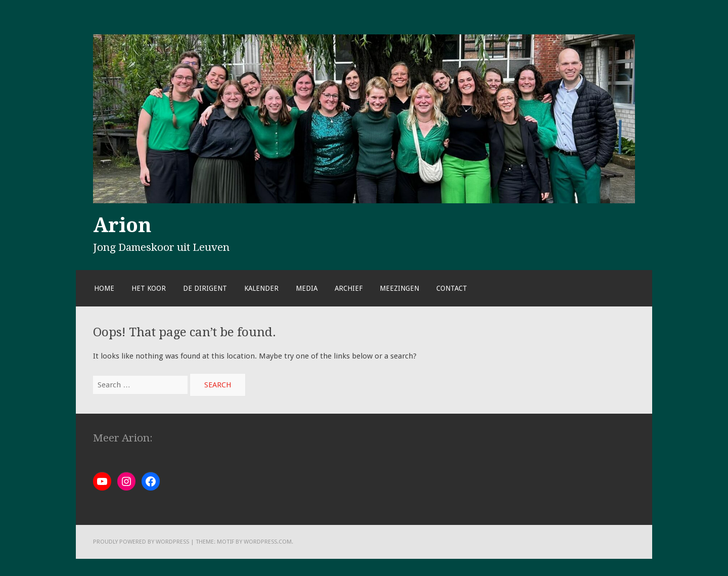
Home (104, 288)
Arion (122, 225)
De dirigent (205, 288)
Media (307, 288)
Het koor (149, 288)
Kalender (261, 288)
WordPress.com (268, 542)
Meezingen (399, 288)
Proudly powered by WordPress (141, 542)
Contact (452, 288)
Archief (349, 288)
